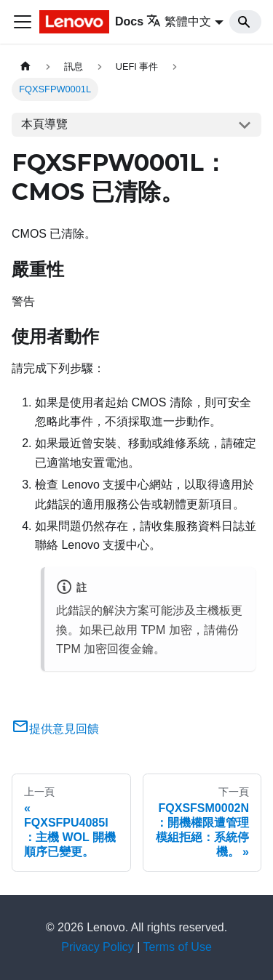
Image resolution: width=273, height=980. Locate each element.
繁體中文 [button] (179, 21)
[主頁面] (25, 67)
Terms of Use (178, 947)
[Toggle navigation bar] (23, 22)
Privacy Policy (98, 947)
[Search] (245, 22)
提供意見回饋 (55, 729)
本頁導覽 (44, 124)
